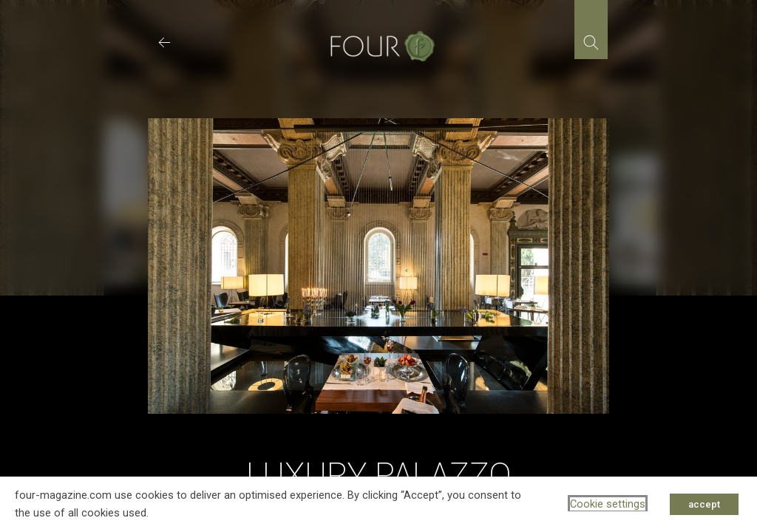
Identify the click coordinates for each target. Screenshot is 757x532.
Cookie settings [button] (608, 504)
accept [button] (704, 504)
